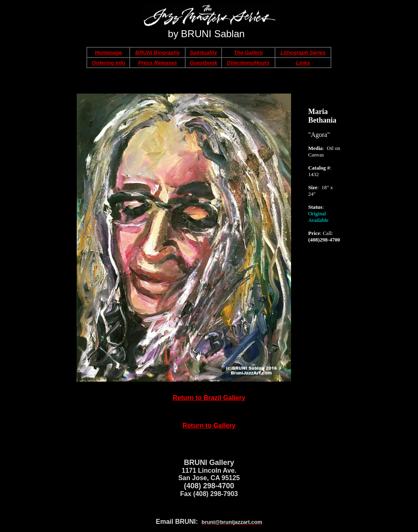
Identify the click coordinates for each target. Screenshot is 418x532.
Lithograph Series (303, 53)
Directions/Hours (248, 63)
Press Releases (157, 63)
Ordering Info (108, 63)
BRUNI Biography (158, 53)
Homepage (108, 53)
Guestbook (203, 63)
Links (303, 63)
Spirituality (203, 53)
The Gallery (248, 53)
